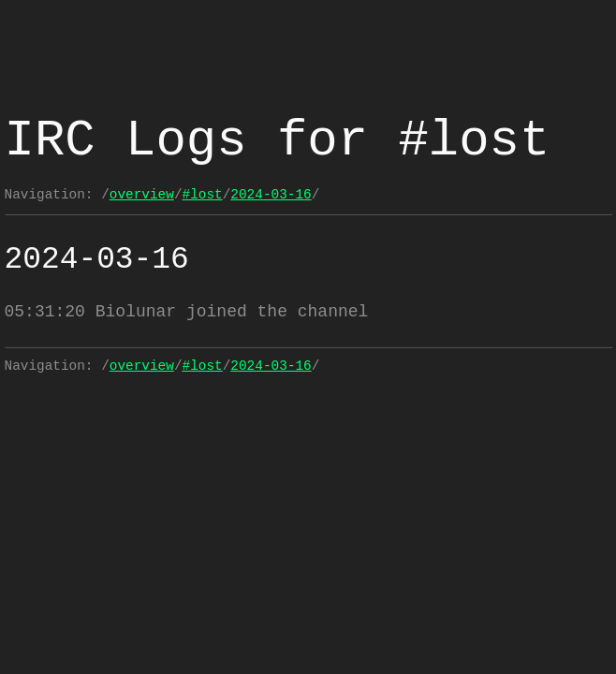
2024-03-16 (271, 195)
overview (142, 195)
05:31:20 (45, 312)
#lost (203, 195)
